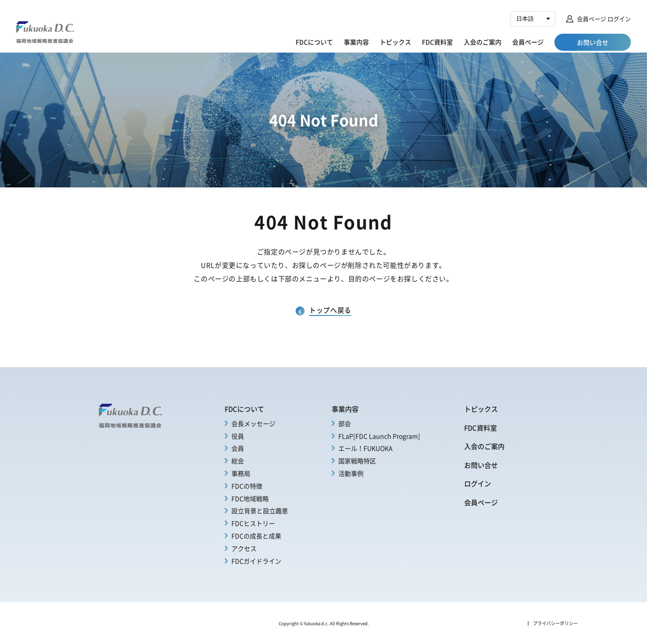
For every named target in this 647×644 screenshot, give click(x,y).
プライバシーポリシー (555, 623)
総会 (238, 461)
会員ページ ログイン (604, 19)
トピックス (395, 42)
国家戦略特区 (357, 461)
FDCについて (314, 42)
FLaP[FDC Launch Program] (379, 436)
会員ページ (528, 42)
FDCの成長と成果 (256, 536)
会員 (238, 448)
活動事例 (351, 473)
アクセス (244, 548)
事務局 (241, 473)
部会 (345, 423)
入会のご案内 (483, 42)
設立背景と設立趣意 (260, 511)
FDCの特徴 (247, 486)
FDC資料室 (437, 42)
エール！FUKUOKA (366, 448)
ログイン (478, 483)
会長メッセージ (253, 423)
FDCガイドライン (256, 561)
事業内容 (356, 42)
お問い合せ (481, 465)
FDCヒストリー (253, 523)
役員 (238, 436)
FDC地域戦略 (250, 498)
